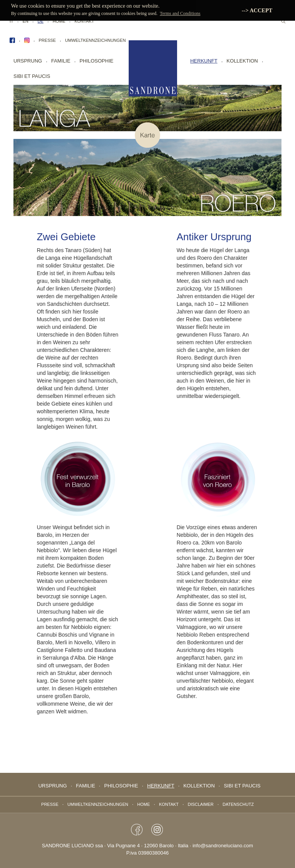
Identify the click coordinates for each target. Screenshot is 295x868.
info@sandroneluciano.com (223, 846)
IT (12, 21)
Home (59, 21)
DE (41, 21)
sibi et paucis (32, 76)
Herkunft (204, 61)
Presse (47, 40)
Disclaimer (201, 804)
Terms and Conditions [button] (180, 13)
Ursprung (28, 61)
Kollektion (242, 61)
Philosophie (96, 61)
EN (26, 21)
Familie (61, 61)
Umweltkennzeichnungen (95, 40)
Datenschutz (238, 804)
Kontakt (84, 21)
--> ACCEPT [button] (257, 10)
